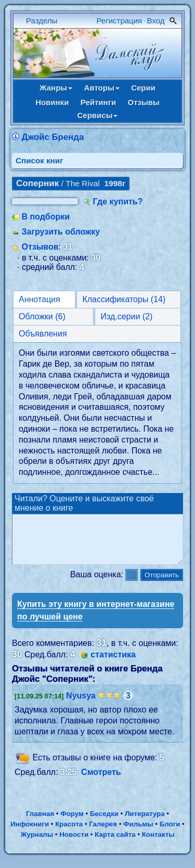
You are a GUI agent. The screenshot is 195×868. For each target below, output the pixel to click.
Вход (156, 21)
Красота (69, 833)
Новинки (52, 102)
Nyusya (81, 705)
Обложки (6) (42, 316)
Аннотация (40, 299)
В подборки (45, 217)
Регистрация (120, 21)
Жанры (56, 88)
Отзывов (40, 247)
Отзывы (144, 102)
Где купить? (118, 202)
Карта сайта (115, 844)
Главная (40, 823)
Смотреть (101, 781)
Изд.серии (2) (126, 316)
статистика (113, 664)
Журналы (37, 844)
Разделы (42, 21)
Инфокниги (30, 833)
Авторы (102, 88)
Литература (145, 823)
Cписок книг (39, 160)
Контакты (158, 844)
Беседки (104, 823)
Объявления (43, 334)
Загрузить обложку (61, 232)
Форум (72, 823)
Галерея (103, 833)
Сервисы (98, 115)
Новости (74, 844)
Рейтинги (98, 102)
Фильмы (138, 833)
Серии (143, 88)
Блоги (170, 833)
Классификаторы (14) (124, 299)
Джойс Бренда (53, 137)
